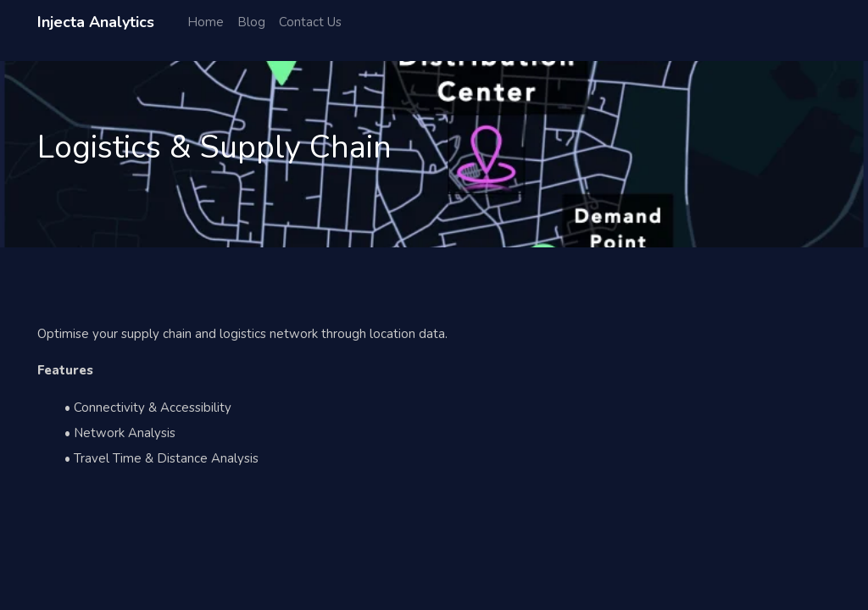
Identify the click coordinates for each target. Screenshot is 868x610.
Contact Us (310, 22)
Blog (251, 22)
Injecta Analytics (96, 22)
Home (206, 22)
